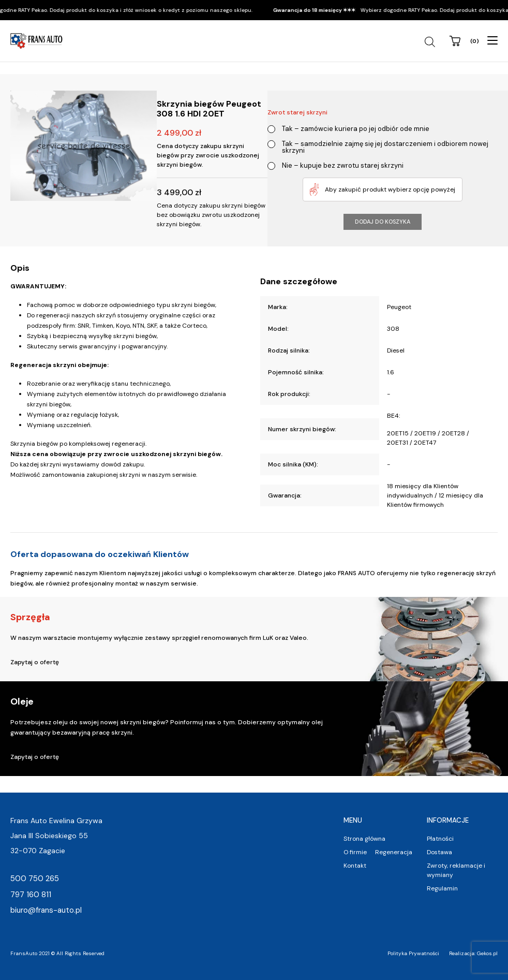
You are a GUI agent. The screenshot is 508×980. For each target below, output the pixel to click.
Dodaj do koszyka (383, 222)
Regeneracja (394, 852)
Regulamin (442, 888)
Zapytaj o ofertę (35, 662)
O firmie (355, 852)
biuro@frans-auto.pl (46, 910)
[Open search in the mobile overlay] (431, 42)
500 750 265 (35, 879)
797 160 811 (31, 895)
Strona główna (364, 839)
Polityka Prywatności (413, 953)
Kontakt (355, 866)
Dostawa (439, 852)
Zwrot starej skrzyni (297, 112)
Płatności (440, 839)
